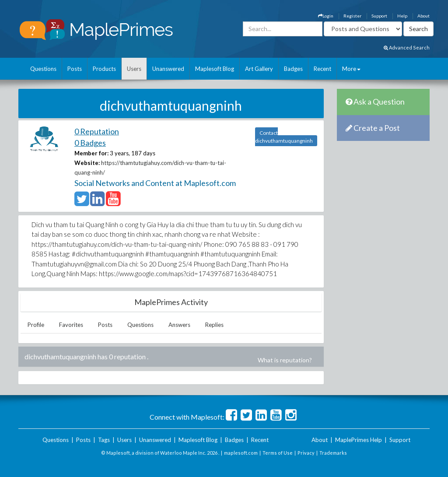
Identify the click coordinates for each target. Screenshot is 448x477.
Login (326, 16)
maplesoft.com (241, 453)
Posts (75, 69)
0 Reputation (97, 131)
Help (402, 16)
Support (379, 16)
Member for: (91, 153)
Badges (293, 69)
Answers (179, 325)
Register (352, 16)
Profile (36, 325)
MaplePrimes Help (359, 440)
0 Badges (90, 143)
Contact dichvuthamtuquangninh (284, 137)
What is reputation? (285, 360)
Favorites (71, 325)
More (351, 69)
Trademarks (333, 453)
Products (104, 69)
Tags (104, 440)
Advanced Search (407, 47)
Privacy (306, 453)
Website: (87, 163)
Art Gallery (259, 69)
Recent (322, 69)
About (423, 16)
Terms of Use (278, 453)
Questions (43, 69)
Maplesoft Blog (215, 69)
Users (134, 69)
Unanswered (168, 69)
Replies (214, 325)
